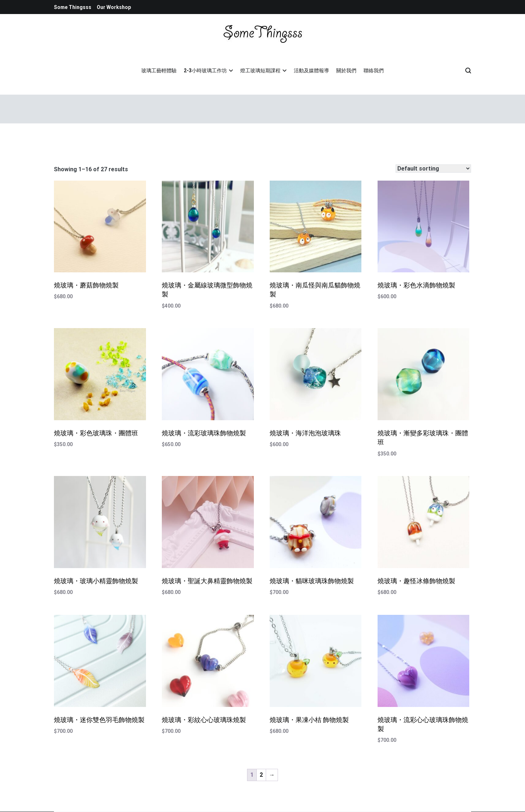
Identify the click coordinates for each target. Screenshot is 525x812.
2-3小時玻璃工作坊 (205, 71)
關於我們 (346, 71)
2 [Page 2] (261, 775)
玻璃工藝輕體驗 (159, 71)
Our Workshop (114, 7)
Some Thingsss (73, 7)
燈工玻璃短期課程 (260, 71)
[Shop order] (433, 169)
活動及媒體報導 (311, 71)
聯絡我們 (374, 71)
